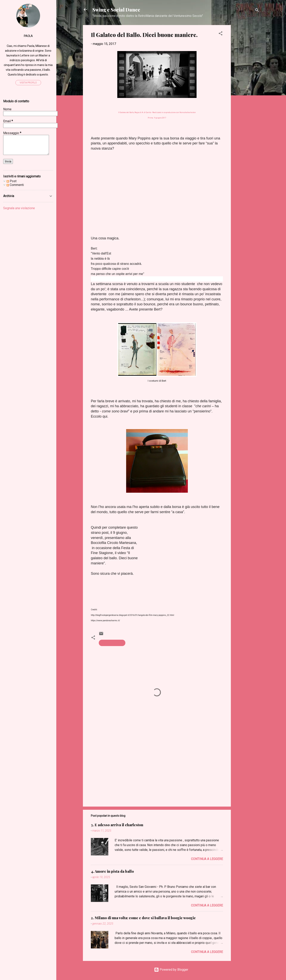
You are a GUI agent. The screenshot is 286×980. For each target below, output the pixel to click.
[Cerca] (257, 11)
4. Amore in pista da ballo (112, 871)
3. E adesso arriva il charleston (117, 825)
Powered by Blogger (171, 970)
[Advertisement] (247, 85)
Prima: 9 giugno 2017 (157, 118)
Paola (28, 36)
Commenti (15, 185)
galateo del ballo (112, 643)
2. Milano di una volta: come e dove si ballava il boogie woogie (143, 918)
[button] (221, 34)
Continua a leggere (207, 859)
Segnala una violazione (19, 208)
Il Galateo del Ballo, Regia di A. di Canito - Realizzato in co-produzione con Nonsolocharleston (157, 112)
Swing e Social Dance (116, 10)
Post (12, 181)
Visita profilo (28, 83)
